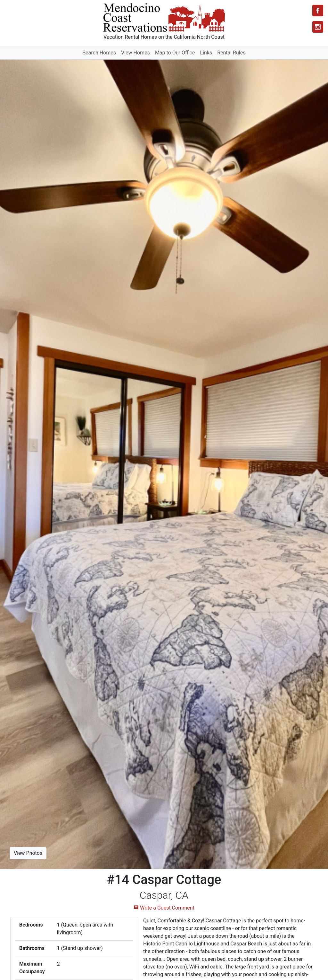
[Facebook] (318, 11)
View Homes (135, 53)
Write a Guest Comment (164, 908)
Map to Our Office (175, 53)
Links (206, 53)
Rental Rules (231, 53)
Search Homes (99, 53)
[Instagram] (318, 27)
